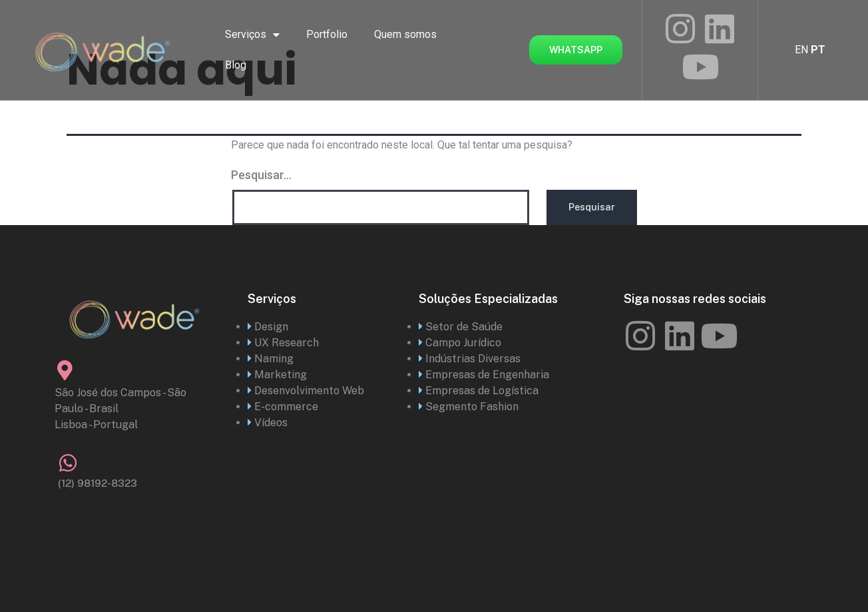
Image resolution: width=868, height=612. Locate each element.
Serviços (252, 35)
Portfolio (327, 34)
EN (801, 50)
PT (818, 50)
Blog (236, 65)
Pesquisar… (261, 175)
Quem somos (405, 34)
